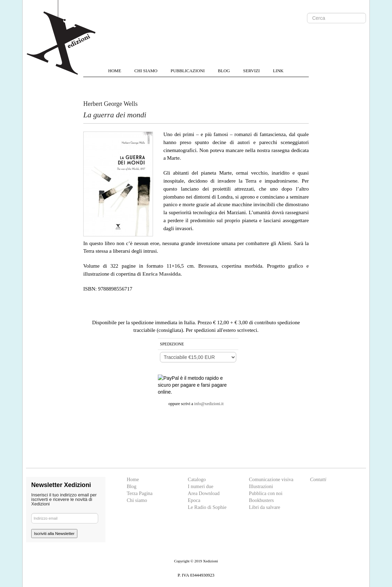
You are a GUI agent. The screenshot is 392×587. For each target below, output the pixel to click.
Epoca (194, 500)
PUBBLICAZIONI (188, 71)
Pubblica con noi (266, 493)
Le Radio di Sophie (207, 507)
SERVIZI (252, 71)
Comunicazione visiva (271, 479)
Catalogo (197, 479)
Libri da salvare (264, 507)
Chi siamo (137, 500)
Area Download (204, 493)
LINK (278, 71)
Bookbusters (261, 500)
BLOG (224, 71)
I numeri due (201, 486)
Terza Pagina (140, 493)
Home (133, 479)
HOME (115, 71)
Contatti (318, 479)
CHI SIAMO (146, 71)
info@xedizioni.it (209, 404)
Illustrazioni (261, 486)
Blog (131, 486)
